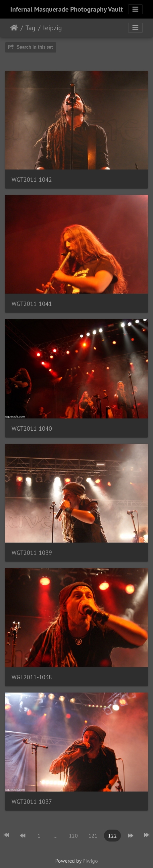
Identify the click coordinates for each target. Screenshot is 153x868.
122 (112, 836)
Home (14, 28)
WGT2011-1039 (32, 553)
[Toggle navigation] (135, 9)
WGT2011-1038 (32, 677)
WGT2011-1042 (32, 180)
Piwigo (90, 861)
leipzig (52, 28)
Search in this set (31, 47)
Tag (30, 28)
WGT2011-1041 (32, 304)
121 (93, 836)
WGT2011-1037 (32, 802)
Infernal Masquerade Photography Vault (67, 9)
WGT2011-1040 (32, 429)
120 (73, 836)
